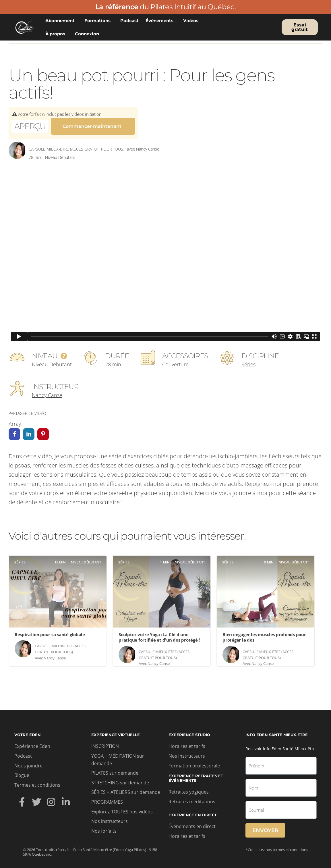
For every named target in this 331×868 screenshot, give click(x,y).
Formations (99, 21)
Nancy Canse (148, 146)
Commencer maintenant (92, 125)
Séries (248, 361)
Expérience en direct (193, 811)
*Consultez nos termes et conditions (277, 846)
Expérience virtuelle (116, 731)
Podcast (129, 21)
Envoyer (265, 827)
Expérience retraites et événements (196, 775)
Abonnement (61, 21)
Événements (161, 21)
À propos (57, 34)
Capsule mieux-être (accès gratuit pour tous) (77, 146)
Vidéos (192, 21)
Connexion (88, 34)
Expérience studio (189, 731)
